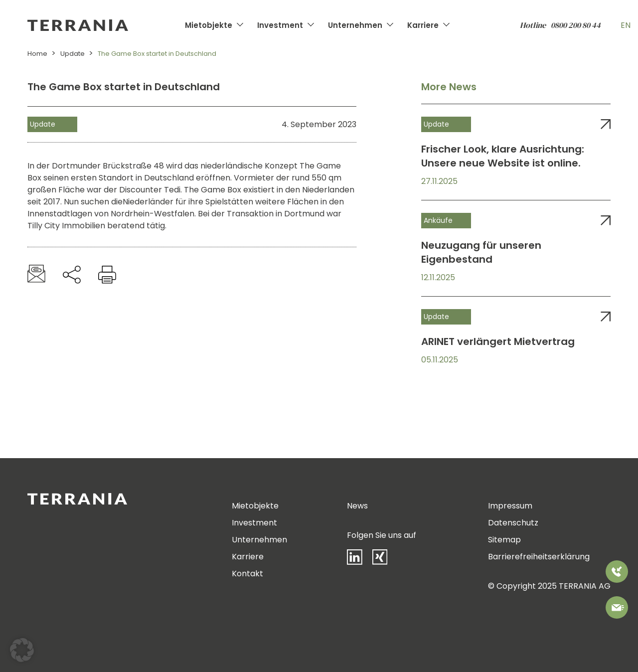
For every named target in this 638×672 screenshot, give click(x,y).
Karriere (423, 25)
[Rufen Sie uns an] (617, 573)
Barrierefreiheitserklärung (539, 557)
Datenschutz (513, 523)
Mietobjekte (209, 25)
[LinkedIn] (360, 559)
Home (37, 54)
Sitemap (504, 540)
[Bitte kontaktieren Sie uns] (617, 609)
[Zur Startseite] (104, 25)
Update (73, 54)
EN (626, 25)
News (357, 506)
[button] (22, 650)
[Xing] (385, 559)
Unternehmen (355, 25)
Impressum (510, 506)
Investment (280, 25)
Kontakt (247, 574)
